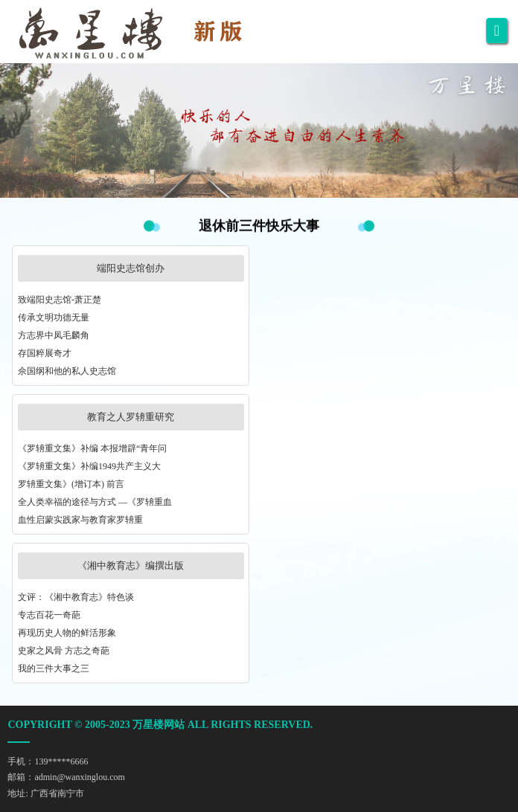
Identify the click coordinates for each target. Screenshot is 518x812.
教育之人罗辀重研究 (131, 417)
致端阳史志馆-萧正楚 (60, 300)
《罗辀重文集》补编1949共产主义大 (89, 466)
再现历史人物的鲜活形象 (67, 633)
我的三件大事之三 (54, 668)
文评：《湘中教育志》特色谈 (76, 597)
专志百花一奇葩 (49, 615)
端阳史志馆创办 (131, 268)
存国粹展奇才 (45, 353)
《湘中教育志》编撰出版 (131, 565)
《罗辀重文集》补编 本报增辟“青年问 (92, 448)
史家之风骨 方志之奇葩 (64, 651)
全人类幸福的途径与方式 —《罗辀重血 (95, 502)
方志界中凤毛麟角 (54, 335)
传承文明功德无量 (54, 318)
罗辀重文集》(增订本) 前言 (71, 484)
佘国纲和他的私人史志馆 (67, 371)
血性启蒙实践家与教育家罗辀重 (80, 520)
